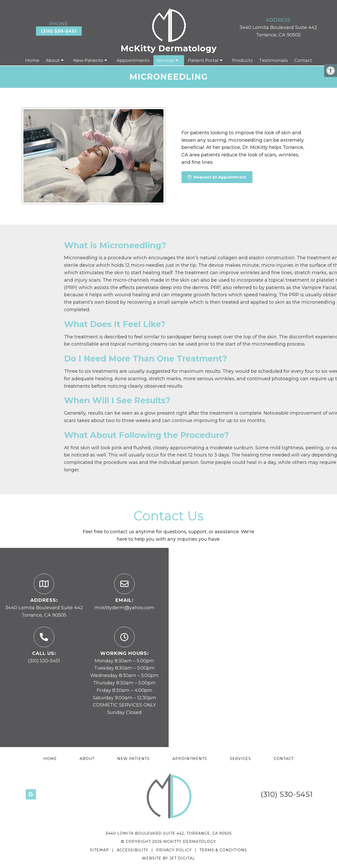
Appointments (133, 60)
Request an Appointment (217, 177)
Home (32, 60)
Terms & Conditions (223, 850)
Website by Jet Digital (168, 858)
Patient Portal (203, 60)
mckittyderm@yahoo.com (124, 608)
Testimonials (274, 60)
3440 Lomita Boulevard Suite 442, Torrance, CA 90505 (169, 833)
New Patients (88, 60)
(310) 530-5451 (59, 31)
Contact (303, 60)
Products (242, 60)
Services (165, 60)
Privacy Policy (175, 850)
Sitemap (99, 850)
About (53, 60)
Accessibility (133, 850)
